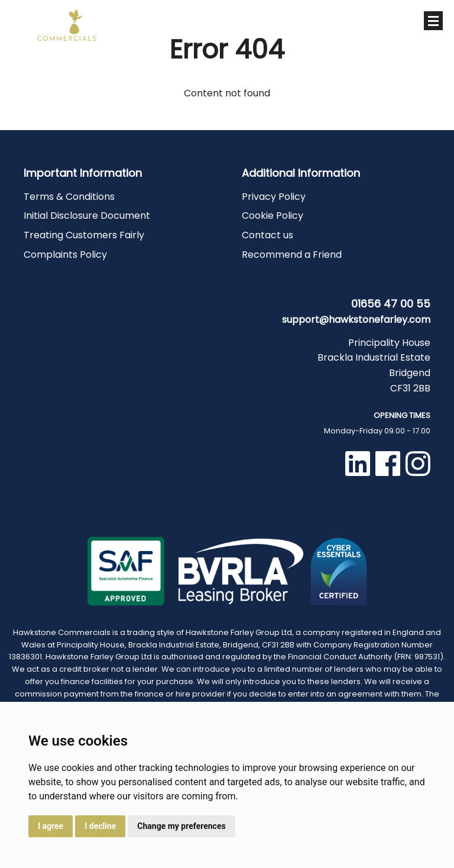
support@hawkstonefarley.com (356, 320)
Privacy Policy (274, 197)
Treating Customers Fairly (84, 235)
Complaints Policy (65, 255)
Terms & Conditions (69, 197)
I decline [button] (100, 826)
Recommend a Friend (292, 255)
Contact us (267, 235)
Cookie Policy (273, 216)
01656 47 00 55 (335, 24)
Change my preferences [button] (181, 826)
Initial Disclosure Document (87, 216)
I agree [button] (51, 826)
